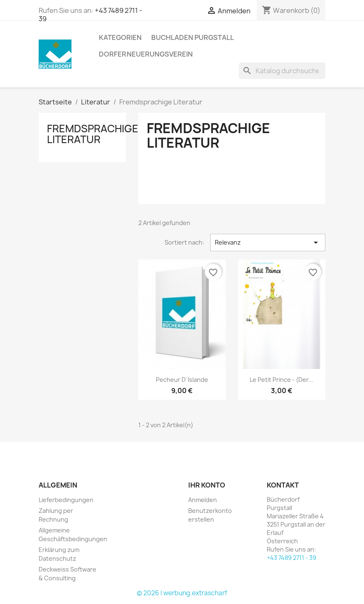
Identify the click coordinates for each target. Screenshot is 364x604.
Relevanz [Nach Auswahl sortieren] (268, 243)
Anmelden (203, 500)
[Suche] (282, 71)
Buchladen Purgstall (193, 37)
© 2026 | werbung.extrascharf (182, 593)
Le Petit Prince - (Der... (282, 380)
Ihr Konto (207, 485)
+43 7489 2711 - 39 (291, 558)
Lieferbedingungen (66, 500)
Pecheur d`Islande (182, 380)
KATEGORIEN (120, 37)
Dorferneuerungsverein (146, 54)
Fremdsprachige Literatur (93, 134)
